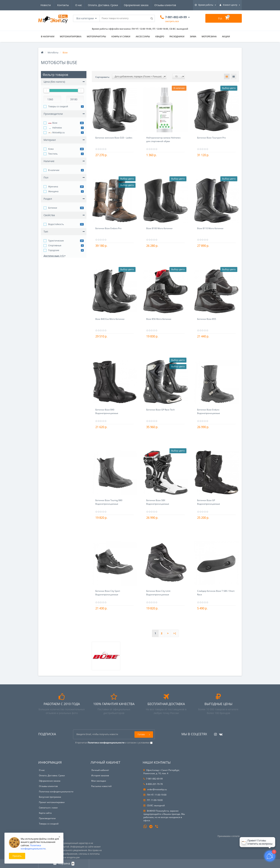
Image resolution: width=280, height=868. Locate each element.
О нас (44, 5)
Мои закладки (99, 781)
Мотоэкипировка (71, 36)
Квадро (160, 36)
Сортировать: (102, 77)
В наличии (54, 170)
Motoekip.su (56, 133)
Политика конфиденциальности (56, 792)
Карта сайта (45, 813)
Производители (47, 818)
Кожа (51, 149)
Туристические (56, 241)
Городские (54, 250)
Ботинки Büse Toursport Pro (211, 138)
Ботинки (53, 208)
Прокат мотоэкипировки (52, 802)
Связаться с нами (48, 808)
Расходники (177, 36)
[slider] (46, 90)
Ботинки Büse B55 (207, 319)
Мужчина (53, 187)
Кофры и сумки (121, 36)
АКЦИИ (226, 36)
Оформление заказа (103, 5)
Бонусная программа (50, 797)
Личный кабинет (100, 770)
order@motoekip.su (155, 789)
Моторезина (209, 36)
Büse (53, 123)
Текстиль (53, 154)
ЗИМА (193, 36)
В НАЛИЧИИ (48, 36)
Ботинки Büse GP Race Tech (160, 410)
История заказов (100, 775)
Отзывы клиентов (132, 5)
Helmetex (55, 128)
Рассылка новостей (101, 786)
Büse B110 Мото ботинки (210, 228)
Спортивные (55, 245)
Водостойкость (56, 224)
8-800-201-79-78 (153, 784)
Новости (155, 5)
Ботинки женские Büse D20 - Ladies (114, 138)
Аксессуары (143, 36)
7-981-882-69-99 (153, 779)
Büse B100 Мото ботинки (159, 228)
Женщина (53, 191)
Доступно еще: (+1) (55, 256)
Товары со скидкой (58, 106)
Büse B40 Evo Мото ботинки (110, 319)
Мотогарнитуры (96, 36)
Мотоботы (53, 53)
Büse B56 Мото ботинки (159, 319)
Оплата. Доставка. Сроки (69, 5)
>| (175, 633)
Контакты (172, 5)
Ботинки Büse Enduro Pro (108, 228)
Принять (17, 856)
